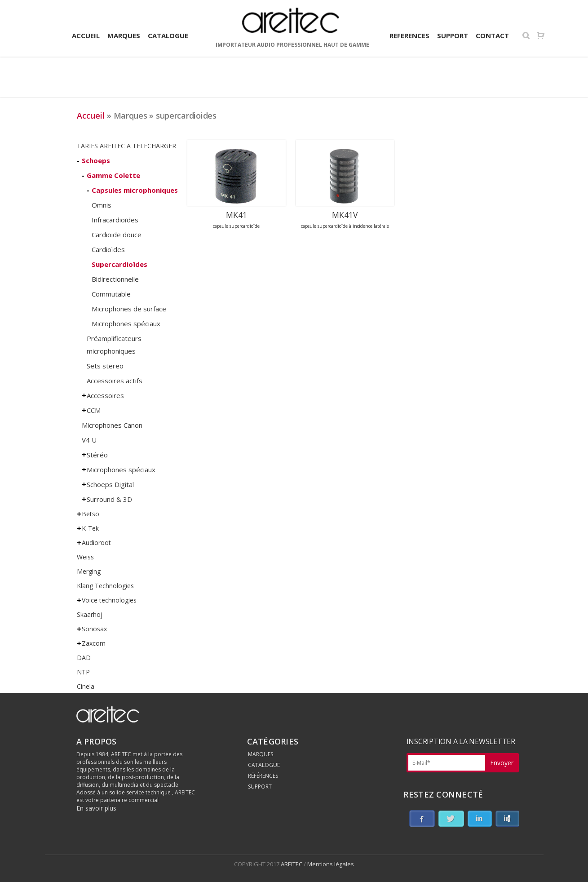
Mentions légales (331, 864)
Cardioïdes (108, 249)
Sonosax (94, 629)
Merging (89, 571)
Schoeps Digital (110, 484)
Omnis (102, 205)
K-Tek (90, 528)
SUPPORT (260, 787)
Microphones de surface (129, 309)
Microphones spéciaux (126, 324)
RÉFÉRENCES (263, 776)
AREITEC (292, 864)
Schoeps (96, 160)
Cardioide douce (117, 235)
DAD (84, 658)
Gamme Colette (113, 175)
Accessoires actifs (115, 381)
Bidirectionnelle (115, 279)
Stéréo (97, 455)
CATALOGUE (264, 765)
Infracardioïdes (115, 220)
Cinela (86, 686)
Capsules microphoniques (135, 190)
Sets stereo (105, 366)
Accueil (91, 115)
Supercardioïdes (119, 264)
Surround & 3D (109, 499)
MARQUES (261, 754)
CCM (94, 410)
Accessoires (105, 395)
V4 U (89, 440)
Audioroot (96, 543)
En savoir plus (96, 808)
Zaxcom (94, 643)
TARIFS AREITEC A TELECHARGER (126, 146)
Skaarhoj (90, 614)
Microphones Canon (112, 425)
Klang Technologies (105, 586)
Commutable (111, 294)
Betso (91, 514)
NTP (83, 672)
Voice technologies (109, 600)
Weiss (85, 557)
